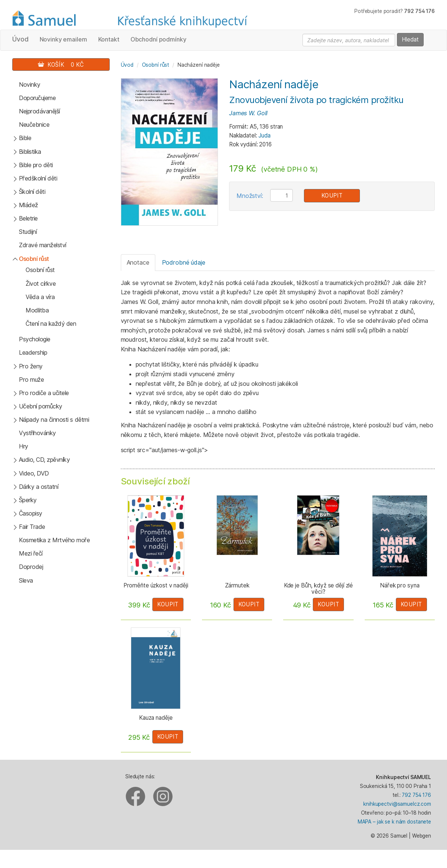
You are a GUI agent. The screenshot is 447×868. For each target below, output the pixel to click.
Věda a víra (40, 297)
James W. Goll (248, 113)
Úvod (20, 39)
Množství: (250, 196)
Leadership (33, 352)
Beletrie (28, 218)
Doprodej (31, 567)
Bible (25, 138)
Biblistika (30, 152)
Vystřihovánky (37, 433)
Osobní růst (34, 259)
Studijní (28, 232)
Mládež (29, 205)
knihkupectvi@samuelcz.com (397, 804)
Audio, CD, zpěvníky (44, 460)
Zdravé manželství (43, 245)
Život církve (41, 284)
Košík (61, 65)
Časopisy (31, 513)
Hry (24, 446)
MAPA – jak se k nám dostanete (394, 822)
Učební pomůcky (41, 406)
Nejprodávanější (39, 111)
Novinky (30, 85)
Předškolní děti (38, 178)
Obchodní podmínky (158, 39)
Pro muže (31, 380)
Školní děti (32, 192)
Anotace (138, 262)
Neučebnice (34, 125)
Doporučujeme (37, 98)
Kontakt (109, 39)
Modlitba (37, 310)
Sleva (26, 580)
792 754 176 (416, 795)
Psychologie (35, 339)
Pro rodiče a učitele (44, 393)
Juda (264, 135)
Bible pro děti (36, 165)
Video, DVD (34, 473)
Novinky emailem (63, 39)
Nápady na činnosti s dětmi (54, 420)
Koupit (332, 196)
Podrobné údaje (184, 262)
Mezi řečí (31, 553)
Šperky (28, 500)
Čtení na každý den (51, 324)
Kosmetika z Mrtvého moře (54, 540)
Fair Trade (32, 527)
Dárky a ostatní (39, 487)
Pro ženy (31, 366)
